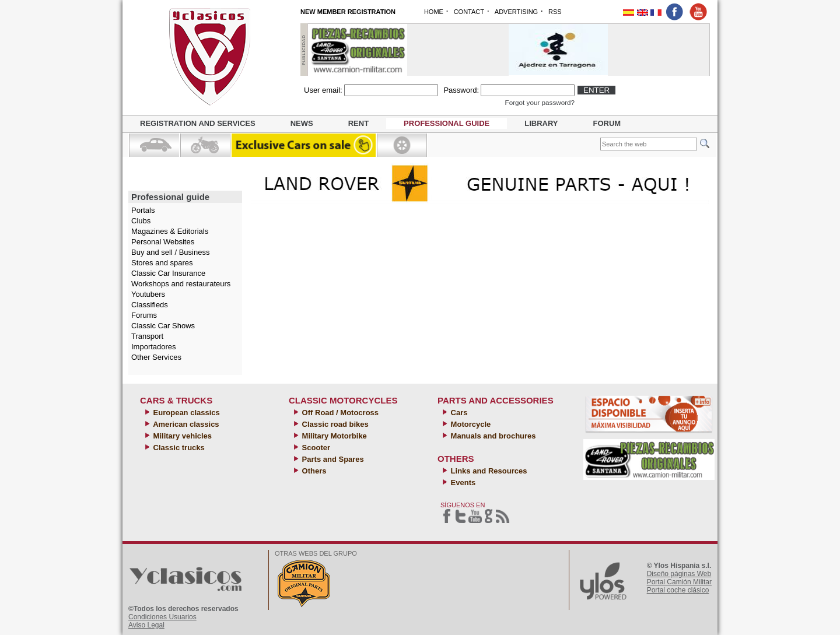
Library (541, 123)
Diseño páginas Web (679, 574)
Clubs (141, 221)
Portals (143, 210)
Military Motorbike (333, 436)
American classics (185, 424)
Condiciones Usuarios (162, 617)
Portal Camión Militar (679, 582)
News (302, 123)
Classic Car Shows (163, 326)
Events (462, 483)
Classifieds (150, 305)
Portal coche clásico (678, 590)
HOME (434, 12)
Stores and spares (162, 263)
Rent (358, 123)
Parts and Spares (332, 459)
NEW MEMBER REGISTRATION (348, 12)
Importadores (154, 347)
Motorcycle (470, 424)
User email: (323, 90)
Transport (147, 336)
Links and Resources (488, 471)
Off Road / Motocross (339, 413)
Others (313, 471)
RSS (555, 12)
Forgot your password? (540, 102)
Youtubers (148, 294)
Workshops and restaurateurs (181, 284)
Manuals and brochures (492, 436)
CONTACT (469, 12)
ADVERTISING (516, 12)
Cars (458, 413)
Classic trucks (178, 448)
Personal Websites (163, 242)
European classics (185, 413)
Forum (607, 123)
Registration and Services (198, 123)
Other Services (156, 357)
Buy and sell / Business (170, 252)
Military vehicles (181, 436)
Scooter (315, 448)
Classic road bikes (334, 424)
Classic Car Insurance (168, 273)
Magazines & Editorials (170, 231)
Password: (461, 90)
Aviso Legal (146, 625)
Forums (144, 315)
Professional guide (447, 123)
